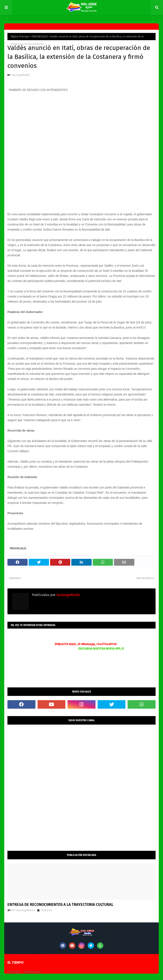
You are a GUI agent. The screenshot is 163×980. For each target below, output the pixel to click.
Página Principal (20, 37)
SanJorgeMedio (21, 75)
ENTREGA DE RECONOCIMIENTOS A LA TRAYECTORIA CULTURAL (60, 905)
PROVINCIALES (40, 37)
